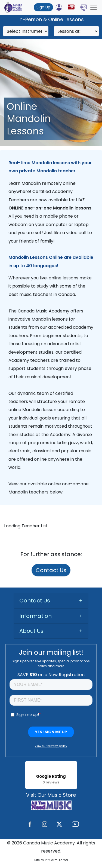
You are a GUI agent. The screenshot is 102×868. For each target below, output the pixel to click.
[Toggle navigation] (94, 7)
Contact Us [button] (35, 601)
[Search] (26, 31)
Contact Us (51, 570)
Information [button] (35, 616)
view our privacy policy (51, 746)
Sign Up (43, 7)
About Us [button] (31, 631)
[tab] (51, 601)
